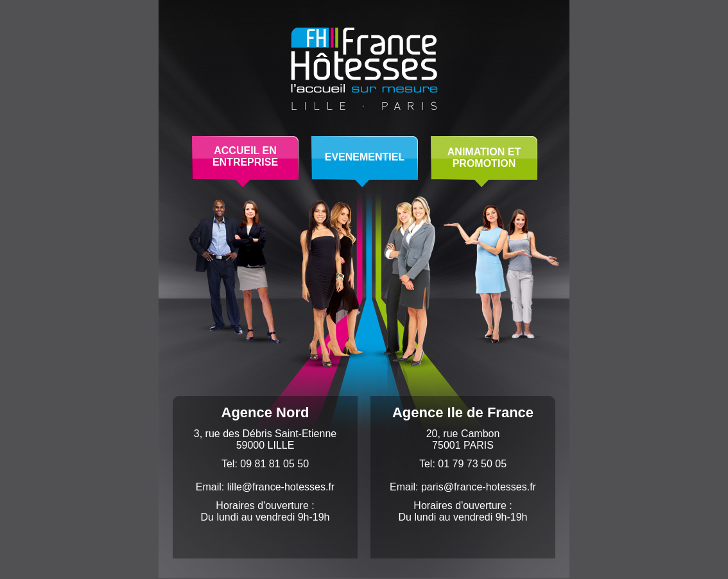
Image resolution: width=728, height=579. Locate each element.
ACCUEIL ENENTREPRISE (245, 156)
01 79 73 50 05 (472, 464)
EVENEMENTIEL (365, 157)
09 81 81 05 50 (274, 464)
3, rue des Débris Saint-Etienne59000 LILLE (265, 439)
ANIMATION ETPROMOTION (484, 158)
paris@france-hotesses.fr (479, 487)
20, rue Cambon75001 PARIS (463, 439)
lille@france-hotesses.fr (281, 487)
